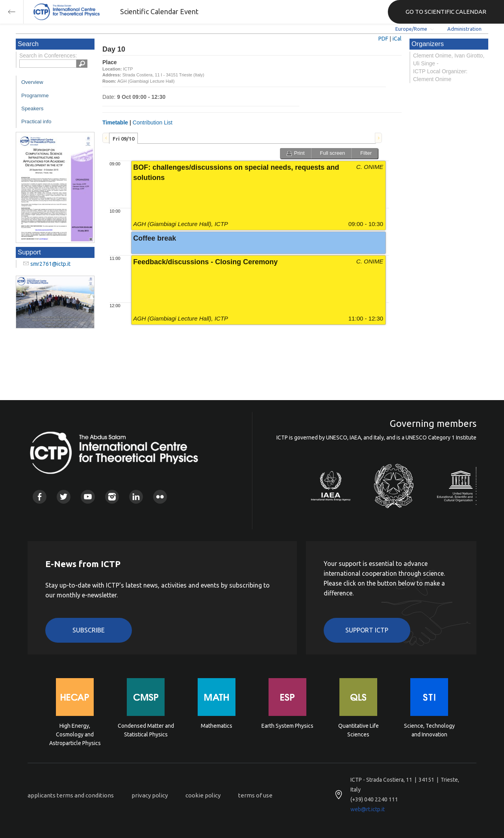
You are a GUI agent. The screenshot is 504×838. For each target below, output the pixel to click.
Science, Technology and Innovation (429, 730)
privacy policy (150, 795)
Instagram (112, 497)
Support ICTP (367, 630)
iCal (397, 39)
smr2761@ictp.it (50, 264)
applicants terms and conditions (71, 795)
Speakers (32, 108)
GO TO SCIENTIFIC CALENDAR (446, 12)
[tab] (123, 138)
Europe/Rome (411, 29)
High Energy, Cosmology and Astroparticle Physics (75, 734)
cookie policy (203, 795)
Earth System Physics (287, 726)
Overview (32, 82)
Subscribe (89, 630)
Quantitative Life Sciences (359, 730)
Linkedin (136, 497)
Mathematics (217, 726)
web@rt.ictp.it (368, 809)
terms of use (255, 795)
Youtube (88, 497)
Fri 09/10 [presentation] (123, 139)
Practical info (36, 121)
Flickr (160, 497)
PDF (383, 39)
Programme (35, 95)
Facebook (40, 497)
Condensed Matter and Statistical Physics (146, 730)
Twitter (64, 497)
